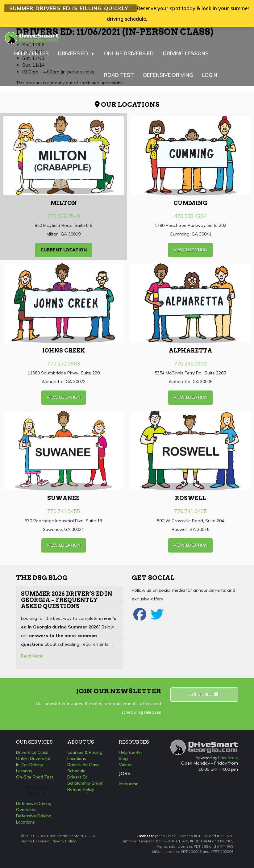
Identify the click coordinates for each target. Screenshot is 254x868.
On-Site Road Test (35, 777)
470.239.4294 (190, 216)
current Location (64, 250)
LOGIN (210, 75)
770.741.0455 (64, 511)
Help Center (131, 752)
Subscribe (204, 694)
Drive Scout (228, 758)
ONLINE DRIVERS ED (129, 53)
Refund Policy (81, 789)
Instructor (128, 784)
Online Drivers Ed (33, 758)
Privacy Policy (64, 841)
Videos (126, 765)
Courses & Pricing (85, 752)
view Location (190, 250)
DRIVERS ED (76, 53)
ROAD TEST (119, 75)
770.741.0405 (190, 511)
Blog (123, 758)
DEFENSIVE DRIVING (168, 75)
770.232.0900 (190, 363)
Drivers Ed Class (32, 752)
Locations (77, 758)
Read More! (32, 656)
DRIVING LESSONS (186, 53)
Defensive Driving (37, 790)
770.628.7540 (64, 216)
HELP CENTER (31, 53)
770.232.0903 (64, 363)
